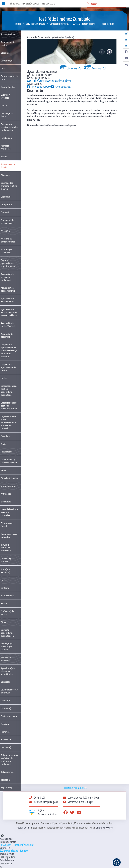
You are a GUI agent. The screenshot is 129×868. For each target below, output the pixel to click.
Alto (15, 851)
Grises (23, 851)
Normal (5, 851)
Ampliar (5, 845)
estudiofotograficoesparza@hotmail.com (49, 81)
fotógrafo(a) (107, 24)
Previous (102, 52)
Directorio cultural (59, 24)
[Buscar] (88, 4)
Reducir (16, 845)
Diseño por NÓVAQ (104, 828)
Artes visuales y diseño (84, 24)
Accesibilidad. (23, 828)
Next (109, 52)
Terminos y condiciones (76, 788)
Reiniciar (28, 845)
